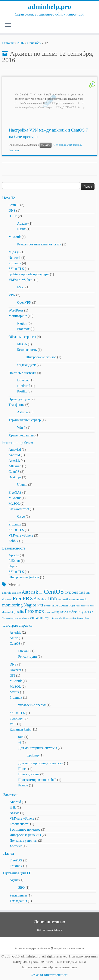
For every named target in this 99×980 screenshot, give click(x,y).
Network (15, 258)
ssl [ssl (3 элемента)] (4, 618)
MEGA (22, 344)
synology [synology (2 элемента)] (10, 618)
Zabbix (13, 541)
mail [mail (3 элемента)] (65, 599)
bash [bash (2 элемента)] (41, 593)
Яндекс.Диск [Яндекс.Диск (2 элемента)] (83, 618)
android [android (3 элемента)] (7, 593)
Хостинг (16, 846)
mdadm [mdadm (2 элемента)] (72, 600)
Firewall (24, 651)
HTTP (13, 216)
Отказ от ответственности (50, 975)
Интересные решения (25, 835)
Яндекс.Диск (26, 365)
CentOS (14, 205)
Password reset (19, 509)
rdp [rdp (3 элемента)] (57, 612)
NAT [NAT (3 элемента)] (40, 605)
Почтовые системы (22, 373)
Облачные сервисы (22, 337)
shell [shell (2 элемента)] (87, 612)
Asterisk (23, 412)
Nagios (22, 323)
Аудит (14, 880)
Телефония (16, 405)
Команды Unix (20, 729)
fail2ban (14, 561)
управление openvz (32, 705)
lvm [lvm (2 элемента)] (60, 600)
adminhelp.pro (49, 7)
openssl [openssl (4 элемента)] (64, 605)
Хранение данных (22, 435)
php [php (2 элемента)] (4, 612)
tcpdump (33, 755)
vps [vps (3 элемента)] (47, 618)
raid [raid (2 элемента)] (53, 612)
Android (14, 455)
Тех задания (18, 901)
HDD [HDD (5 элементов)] (53, 599)
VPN (12, 295)
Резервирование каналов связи (39, 244)
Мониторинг (18, 316)
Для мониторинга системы (38, 748)
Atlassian (15, 466)
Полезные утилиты (23, 841)
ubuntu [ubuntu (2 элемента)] (26, 618)
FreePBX (16, 860)
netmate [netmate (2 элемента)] (48, 606)
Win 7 (21, 427)
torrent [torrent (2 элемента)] (18, 618)
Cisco (21, 516)
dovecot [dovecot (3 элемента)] (7, 599)
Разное (23, 785)
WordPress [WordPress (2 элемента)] (64, 618)
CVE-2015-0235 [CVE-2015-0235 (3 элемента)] (75, 593)
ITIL (13, 807)
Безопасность (27, 350)
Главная (8, 43)
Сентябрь (34, 43)
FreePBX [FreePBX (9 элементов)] (23, 598)
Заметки (10, 795)
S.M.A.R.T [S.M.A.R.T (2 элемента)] (65, 612)
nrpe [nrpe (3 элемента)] (55, 605)
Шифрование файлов (41, 357)
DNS (12, 210)
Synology (16, 718)
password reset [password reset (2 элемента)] (88, 606)
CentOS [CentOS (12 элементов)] (54, 592)
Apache (22, 223)
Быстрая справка (18, 625)
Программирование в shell (37, 780)
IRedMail (24, 386)
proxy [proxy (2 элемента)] (48, 612)
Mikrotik (15, 237)
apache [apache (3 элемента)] (16, 593)
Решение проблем (18, 443)
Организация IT (17, 873)
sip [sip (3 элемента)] (91, 612)
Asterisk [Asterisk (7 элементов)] (30, 592)
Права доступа (19, 399)
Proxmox (15, 263)
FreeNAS (15, 492)
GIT (12, 675)
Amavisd (15, 450)
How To (9, 198)
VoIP (13, 724)
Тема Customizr (76, 948)
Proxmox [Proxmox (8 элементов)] (34, 611)
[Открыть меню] (8, 25)
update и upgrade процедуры (29, 274)
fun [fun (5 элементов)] (37, 599)
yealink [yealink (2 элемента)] (73, 618)
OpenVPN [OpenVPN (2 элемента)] (75, 606)
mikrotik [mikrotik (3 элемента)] (82, 599)
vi (19, 742)
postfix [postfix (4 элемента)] (19, 612)
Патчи (9, 853)
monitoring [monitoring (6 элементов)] (12, 605)
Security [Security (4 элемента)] (78, 612)
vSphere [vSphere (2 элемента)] (54, 618)
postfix (14, 692)
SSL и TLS (16, 269)
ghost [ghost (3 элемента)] (44, 599)
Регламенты (18, 895)
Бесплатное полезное (25, 829)
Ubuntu (22, 485)
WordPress (16, 310)
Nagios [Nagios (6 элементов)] (30, 605)
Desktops (15, 477)
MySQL (14, 252)
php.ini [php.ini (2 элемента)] (10, 612)
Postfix (22, 391)
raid (21, 737)
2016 (21, 43)
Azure (14, 638)
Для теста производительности (41, 763)
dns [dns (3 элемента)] (88, 593)
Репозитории (27, 656)
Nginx (21, 229)
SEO (21, 887)
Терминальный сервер (25, 420)
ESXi (21, 287)
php (11, 566)
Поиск (23, 769)
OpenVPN (46, 145)
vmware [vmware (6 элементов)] (37, 617)
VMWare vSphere (21, 280)
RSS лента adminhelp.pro (49, 930)
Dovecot (23, 380)
